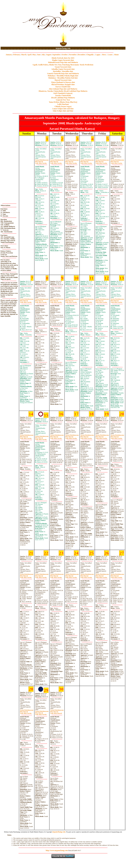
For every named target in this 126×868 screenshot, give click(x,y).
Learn (110, 55)
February (17, 55)
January (9, 55)
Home (117, 55)
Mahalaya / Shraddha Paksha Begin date (63, 76)
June (39, 55)
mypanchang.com (63, 48)
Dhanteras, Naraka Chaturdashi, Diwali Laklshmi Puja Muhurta (63, 91)
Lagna (98, 55)
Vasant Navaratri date (63, 67)
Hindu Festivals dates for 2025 (63, 58)
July (43, 55)
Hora (104, 55)
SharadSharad (56, 712)
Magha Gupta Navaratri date (63, 60)
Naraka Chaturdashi (63, 95)
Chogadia (90, 55)
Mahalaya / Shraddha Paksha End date (63, 78)
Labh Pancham (63, 104)
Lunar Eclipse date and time (63, 109)
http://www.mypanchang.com (57, 850)
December (81, 55)
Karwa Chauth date (63, 87)
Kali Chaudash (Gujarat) (63, 93)
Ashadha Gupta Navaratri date (63, 69)
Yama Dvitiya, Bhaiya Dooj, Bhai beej (63, 102)
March (24, 55)
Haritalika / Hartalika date (63, 71)
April (29, 55)
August (49, 55)
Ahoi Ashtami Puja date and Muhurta (63, 89)
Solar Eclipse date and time (63, 111)
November (73, 55)
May (34, 55)
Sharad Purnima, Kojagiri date (63, 84)
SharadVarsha (41, 162)
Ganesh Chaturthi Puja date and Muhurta (63, 74)
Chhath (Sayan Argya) (63, 106)
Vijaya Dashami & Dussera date (63, 82)
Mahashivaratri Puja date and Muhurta (63, 62)
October (65, 55)
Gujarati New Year (63, 100)
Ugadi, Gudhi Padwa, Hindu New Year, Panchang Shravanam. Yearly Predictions (63, 65)
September (56, 55)
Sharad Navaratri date (63, 80)
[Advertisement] (10, 24)
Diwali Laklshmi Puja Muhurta (63, 98)
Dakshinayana (42, 160)
